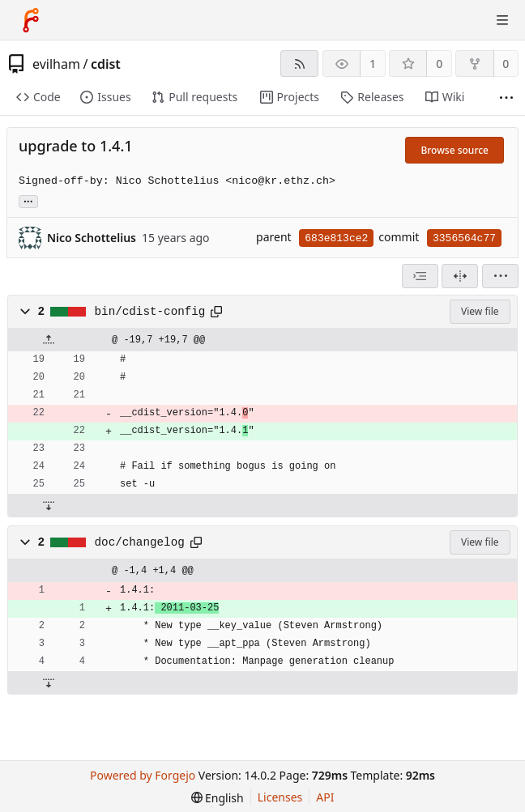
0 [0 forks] (506, 64)
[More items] (506, 98)
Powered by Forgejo (143, 775)
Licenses (280, 797)
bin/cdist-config (150, 312)
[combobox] (420, 276)
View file (480, 311)
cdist (106, 64)
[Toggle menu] (502, 20)
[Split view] (460, 276)
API (325, 797)
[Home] (31, 20)
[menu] (500, 276)
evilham (56, 64)
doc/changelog (140, 542)
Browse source (455, 150)
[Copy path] (216, 312)
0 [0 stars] (439, 64)
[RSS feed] (299, 64)
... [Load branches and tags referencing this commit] (28, 200)
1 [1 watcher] (373, 64)
